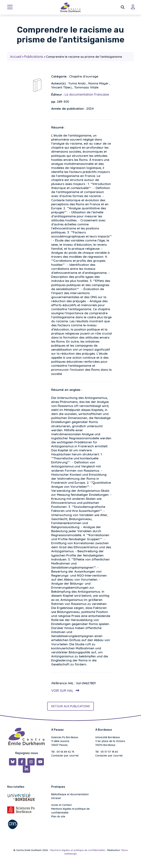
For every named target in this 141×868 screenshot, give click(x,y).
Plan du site (58, 816)
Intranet (56, 798)
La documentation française (87, 94)
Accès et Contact (61, 805)
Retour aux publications (70, 706)
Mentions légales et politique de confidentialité (70, 811)
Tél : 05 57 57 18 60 (107, 752)
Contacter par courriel (65, 756)
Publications (34, 57)
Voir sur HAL (65, 691)
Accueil (16, 57)
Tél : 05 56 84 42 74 (63, 752)
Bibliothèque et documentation (70, 794)
